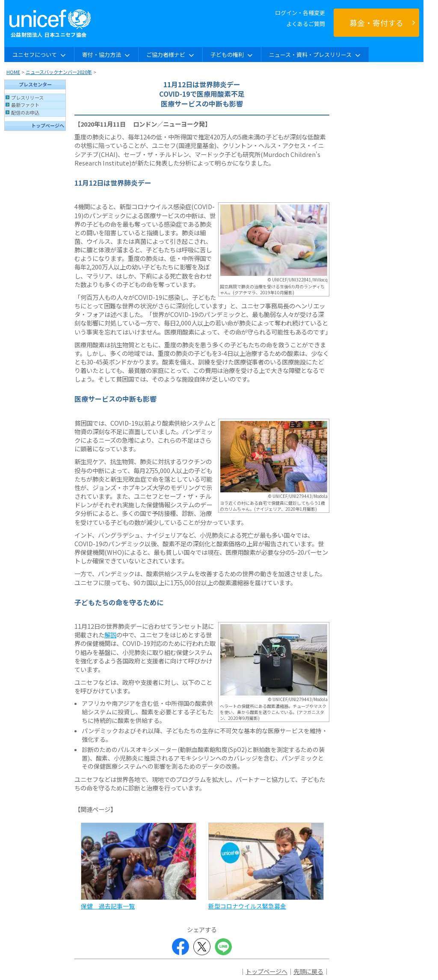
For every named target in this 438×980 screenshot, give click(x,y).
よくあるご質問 (306, 24)
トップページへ (48, 125)
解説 (110, 635)
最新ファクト (25, 105)
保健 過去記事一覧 (108, 906)
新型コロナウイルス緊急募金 (247, 906)
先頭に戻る (308, 971)
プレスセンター (35, 84)
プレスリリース (27, 98)
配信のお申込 (25, 113)
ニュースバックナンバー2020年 (59, 72)
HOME (13, 72)
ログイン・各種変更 (300, 13)
